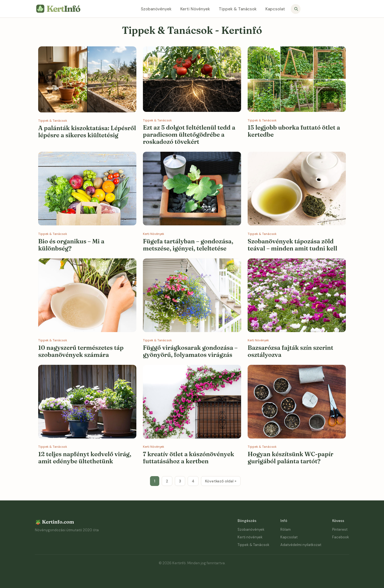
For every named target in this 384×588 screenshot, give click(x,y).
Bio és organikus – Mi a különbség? (71, 245)
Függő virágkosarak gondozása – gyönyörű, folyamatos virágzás (190, 351)
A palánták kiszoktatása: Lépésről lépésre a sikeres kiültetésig (87, 132)
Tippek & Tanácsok (238, 9)
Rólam (286, 529)
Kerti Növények (195, 9)
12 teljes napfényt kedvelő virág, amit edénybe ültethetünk (85, 458)
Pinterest (340, 529)
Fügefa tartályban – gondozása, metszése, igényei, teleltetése (188, 245)
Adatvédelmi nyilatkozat (301, 545)
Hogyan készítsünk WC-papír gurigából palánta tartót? (290, 458)
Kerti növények (250, 537)
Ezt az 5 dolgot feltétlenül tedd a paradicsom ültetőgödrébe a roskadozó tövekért (189, 135)
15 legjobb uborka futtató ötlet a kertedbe (294, 131)
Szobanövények (156, 9)
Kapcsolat (275, 9)
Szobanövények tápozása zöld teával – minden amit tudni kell (292, 245)
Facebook (341, 537)
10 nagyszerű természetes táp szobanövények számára (81, 351)
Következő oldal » (221, 481)
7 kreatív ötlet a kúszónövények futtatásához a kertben (188, 458)
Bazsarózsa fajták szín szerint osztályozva (290, 351)
